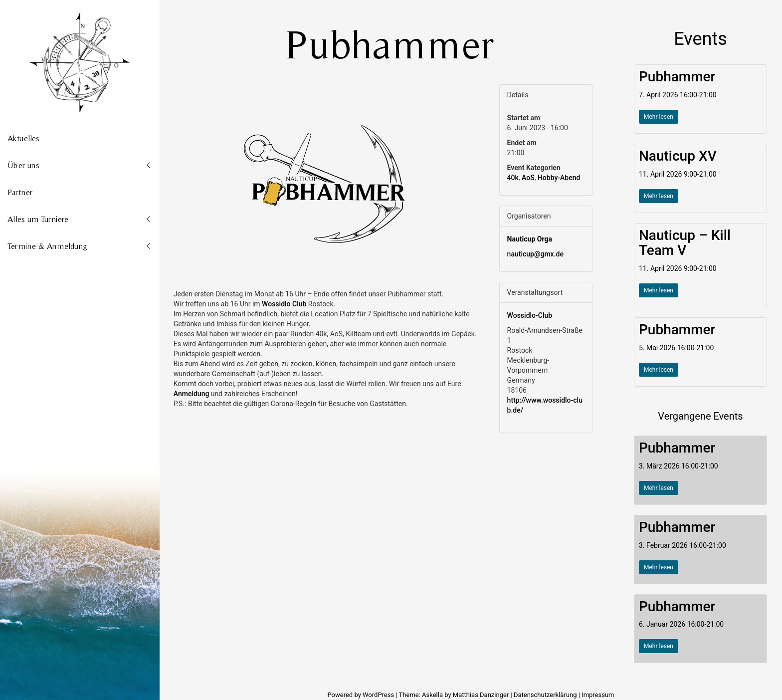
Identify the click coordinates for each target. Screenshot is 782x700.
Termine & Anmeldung (47, 246)
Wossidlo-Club (530, 315)
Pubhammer (677, 77)
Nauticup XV (678, 156)
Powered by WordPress (361, 695)
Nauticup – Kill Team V (685, 243)
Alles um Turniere (38, 219)
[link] (284, 304)
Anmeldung (192, 394)
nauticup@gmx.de (535, 254)
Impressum (598, 695)
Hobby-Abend (559, 178)
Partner (20, 192)
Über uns (23, 165)
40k (513, 178)
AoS (528, 178)
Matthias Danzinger (481, 695)
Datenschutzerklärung (545, 695)
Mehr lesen (659, 117)
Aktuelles (23, 138)
